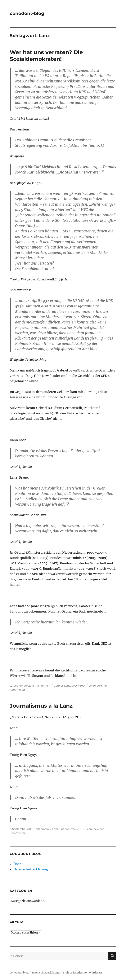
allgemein (44, 686)
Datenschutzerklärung (31, 869)
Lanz (67, 686)
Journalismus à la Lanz (41, 706)
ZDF (80, 829)
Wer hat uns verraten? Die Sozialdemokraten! (46, 56)
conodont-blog (27, 13)
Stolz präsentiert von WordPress (83, 973)
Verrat (82, 686)
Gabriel (58, 686)
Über (17, 864)
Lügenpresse (68, 829)
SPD (74, 686)
